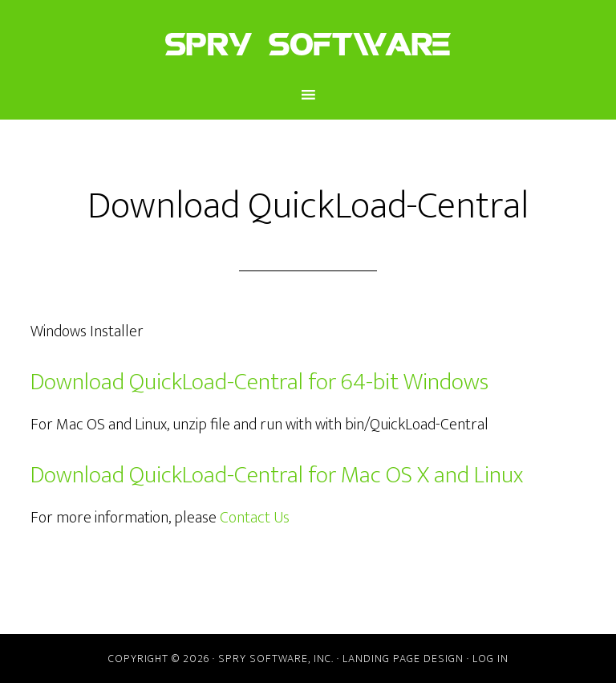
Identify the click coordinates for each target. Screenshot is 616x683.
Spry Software (308, 43)
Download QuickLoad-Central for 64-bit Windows (259, 382)
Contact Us (255, 518)
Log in (490, 659)
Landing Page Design (403, 659)
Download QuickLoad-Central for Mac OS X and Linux (277, 475)
